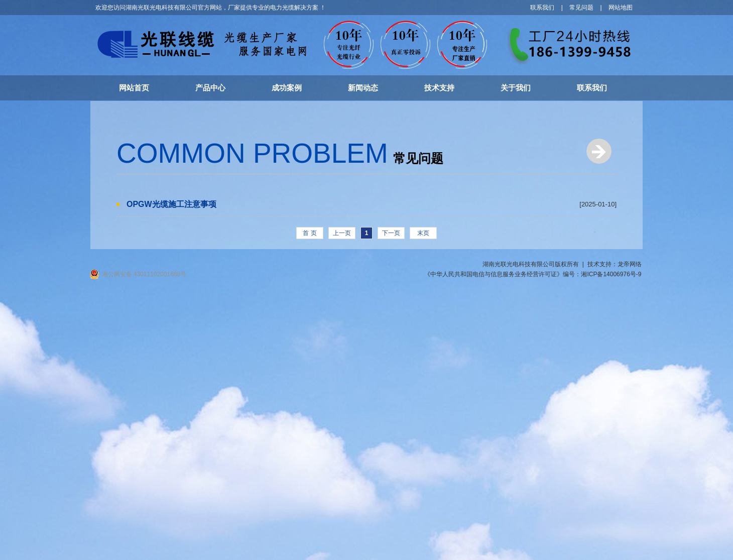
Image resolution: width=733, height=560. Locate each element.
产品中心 (210, 88)
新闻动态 (363, 88)
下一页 (391, 233)
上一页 (342, 233)
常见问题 (581, 8)
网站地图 (621, 8)
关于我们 (516, 88)
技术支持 (439, 88)
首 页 (310, 233)
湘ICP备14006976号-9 (611, 274)
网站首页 (134, 88)
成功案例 (287, 88)
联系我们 (542, 8)
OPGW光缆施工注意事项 (171, 204)
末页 (423, 233)
